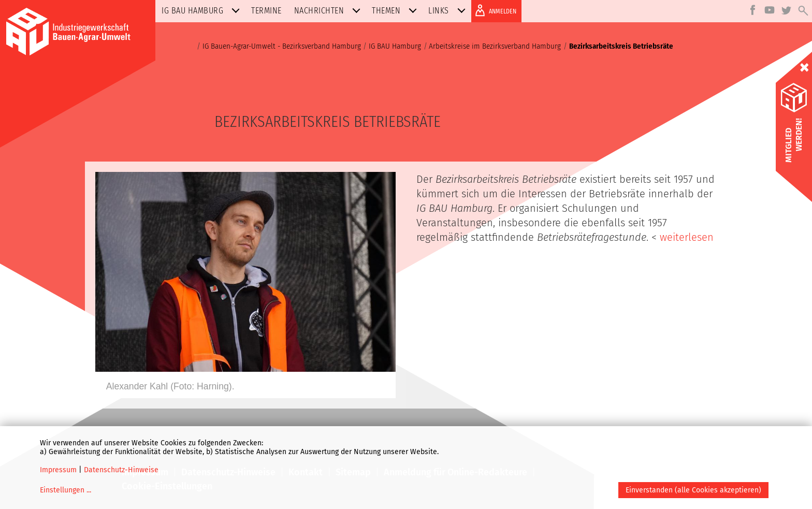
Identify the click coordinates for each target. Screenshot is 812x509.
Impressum (58, 470)
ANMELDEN (494, 10)
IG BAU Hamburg (203, 11)
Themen (396, 11)
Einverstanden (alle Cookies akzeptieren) (693, 490)
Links (449, 11)
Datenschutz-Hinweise (121, 470)
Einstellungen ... (66, 490)
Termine (266, 11)
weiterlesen (687, 237)
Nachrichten (330, 11)
